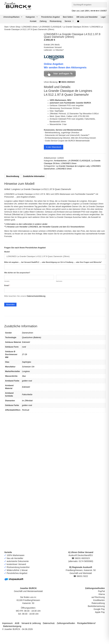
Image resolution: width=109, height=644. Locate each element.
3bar (24, 376)
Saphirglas (27, 362)
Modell (7, 252)
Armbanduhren (60, 161)
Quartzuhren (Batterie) (32, 337)
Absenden (10, 305)
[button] (22, 17)
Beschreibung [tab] (13, 176)
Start (6, 27)
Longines (26, 371)
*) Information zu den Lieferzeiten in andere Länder (26, 224)
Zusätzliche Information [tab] (34, 176)
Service (70, 21)
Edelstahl (26, 342)
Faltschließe (27, 395)
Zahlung (43, 21)
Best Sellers (68, 17)
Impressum (7, 623)
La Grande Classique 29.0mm (76, 27)
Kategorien (33, 17)
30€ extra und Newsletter (87, 17)
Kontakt (33, 21)
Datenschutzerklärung (36, 296)
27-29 (24, 354)
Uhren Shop (15, 27)
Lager (103, 17)
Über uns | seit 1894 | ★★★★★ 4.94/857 (89, 11)
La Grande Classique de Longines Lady (73, 166)
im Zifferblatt (27, 401)
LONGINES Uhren (30, 27)
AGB (17, 623)
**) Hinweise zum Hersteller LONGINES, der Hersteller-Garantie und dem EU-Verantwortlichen (44, 227)
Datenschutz (49, 623)
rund (24, 347)
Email (7, 285)
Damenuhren (28, 333)
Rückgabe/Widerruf (86, 623)
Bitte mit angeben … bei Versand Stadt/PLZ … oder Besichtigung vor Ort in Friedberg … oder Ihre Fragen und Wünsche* (53, 262)
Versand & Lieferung (31, 623)
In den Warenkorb (54, 147)
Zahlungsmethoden (66, 623)
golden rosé (27, 381)
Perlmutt (26, 410)
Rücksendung (56, 21)
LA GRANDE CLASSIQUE (50, 27)
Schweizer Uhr (28, 367)
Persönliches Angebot (50, 17)
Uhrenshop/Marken (14, 17)
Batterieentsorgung (12, 626)
